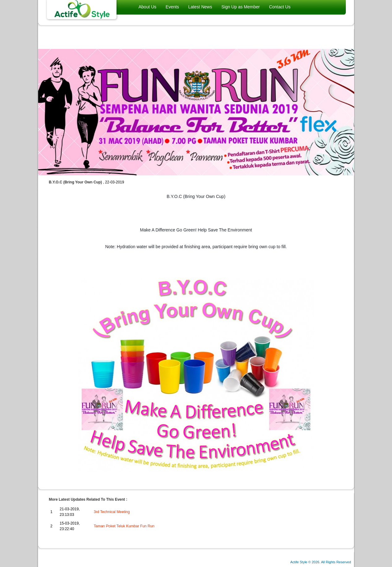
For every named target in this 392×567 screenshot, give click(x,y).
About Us (148, 7)
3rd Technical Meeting (112, 512)
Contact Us (280, 7)
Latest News (200, 7)
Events (172, 7)
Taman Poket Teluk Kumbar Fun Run (124, 526)
